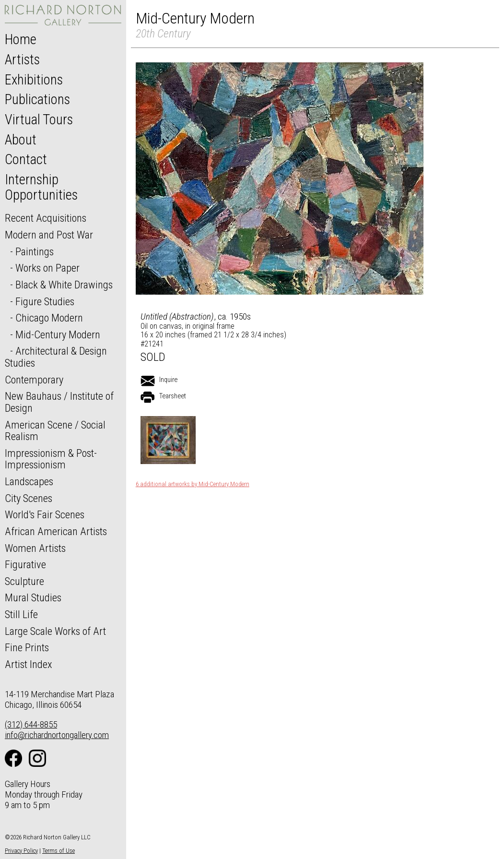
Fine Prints (27, 647)
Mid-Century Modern (58, 334)
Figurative (25, 564)
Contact (26, 159)
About (21, 140)
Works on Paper (47, 268)
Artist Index (29, 664)
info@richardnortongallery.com (57, 735)
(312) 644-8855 (31, 724)
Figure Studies (45, 301)
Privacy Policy (21, 851)
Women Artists (35, 548)
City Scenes (29, 498)
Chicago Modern (49, 318)
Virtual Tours (39, 119)
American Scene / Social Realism (55, 431)
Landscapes (29, 481)
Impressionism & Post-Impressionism (51, 459)
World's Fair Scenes (45, 514)
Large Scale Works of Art (55, 631)
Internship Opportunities (41, 187)
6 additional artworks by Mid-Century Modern (193, 484)
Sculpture (24, 581)
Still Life (21, 614)
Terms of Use (59, 851)
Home (21, 39)
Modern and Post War (49, 235)
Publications (37, 99)
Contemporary (34, 380)
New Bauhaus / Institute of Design (59, 402)
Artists (22, 60)
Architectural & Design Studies (56, 357)
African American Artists (56, 531)
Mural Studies (33, 597)
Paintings (35, 251)
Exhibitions (34, 80)
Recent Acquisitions (46, 218)
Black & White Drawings (64, 285)
